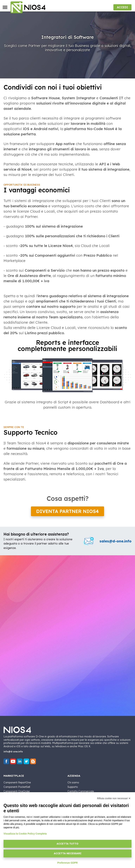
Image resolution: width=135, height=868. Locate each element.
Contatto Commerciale (81, 791)
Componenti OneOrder (17, 791)
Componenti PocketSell (17, 787)
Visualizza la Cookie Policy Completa (25, 834)
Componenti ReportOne (17, 783)
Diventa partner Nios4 (67, 511)
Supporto (73, 787)
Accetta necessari (68, 853)
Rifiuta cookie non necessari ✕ (114, 798)
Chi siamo (73, 783)
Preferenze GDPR (67, 863)
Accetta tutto (67, 844)
